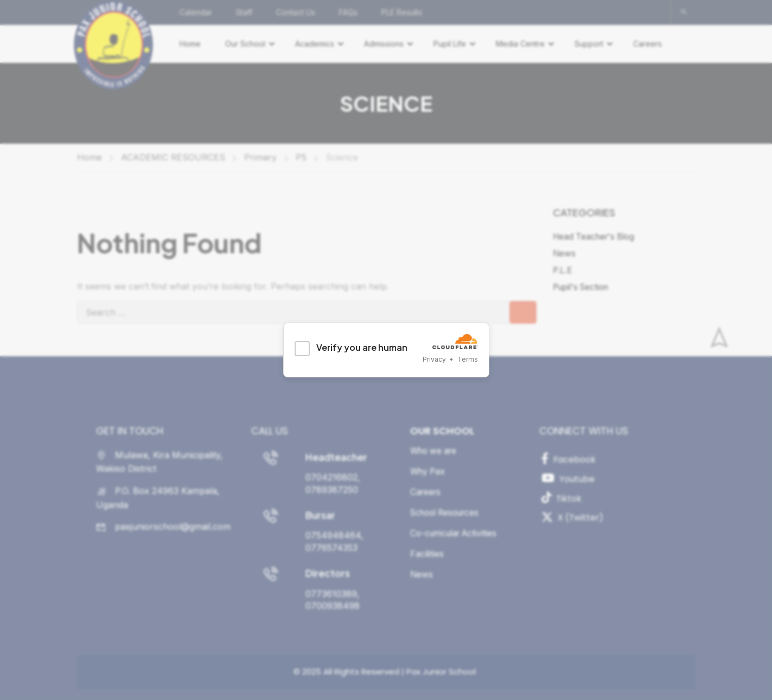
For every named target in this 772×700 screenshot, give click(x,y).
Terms (468, 359)
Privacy (434, 359)
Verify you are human (362, 347)
